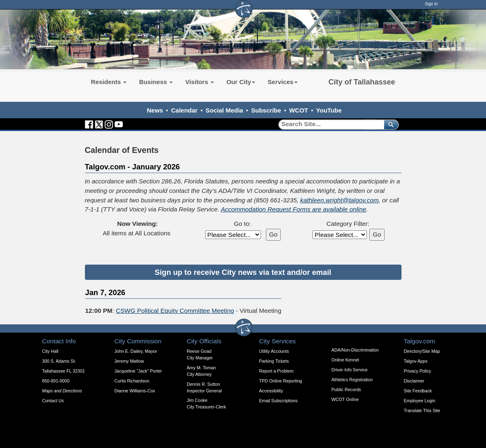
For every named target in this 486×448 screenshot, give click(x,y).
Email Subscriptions (279, 401)
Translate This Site (422, 410)
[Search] (328, 124)
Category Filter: (348, 224)
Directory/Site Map (422, 351)
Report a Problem (277, 371)
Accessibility (271, 391)
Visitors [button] (200, 82)
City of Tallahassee (362, 82)
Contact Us (53, 401)
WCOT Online (345, 399)
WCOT (298, 110)
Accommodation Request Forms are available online (294, 209)
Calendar (184, 110)
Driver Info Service (350, 370)
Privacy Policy (418, 371)
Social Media (224, 110)
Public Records (346, 389)
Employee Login (420, 401)
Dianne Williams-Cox (135, 391)
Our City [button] (241, 82)
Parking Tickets (274, 361)
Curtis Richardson (132, 381)
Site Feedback (418, 391)
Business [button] (156, 82)
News (155, 110)
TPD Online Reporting (281, 381)
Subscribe (266, 110)
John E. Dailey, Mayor (136, 351)
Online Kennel (345, 360)
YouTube (329, 110)
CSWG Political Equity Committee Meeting (175, 311)
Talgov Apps (416, 361)
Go (273, 234)
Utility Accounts (274, 351)
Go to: (242, 224)
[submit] (390, 124)
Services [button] (283, 82)
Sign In (431, 4)
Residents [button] (109, 82)
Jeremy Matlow (129, 361)
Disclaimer (414, 381)
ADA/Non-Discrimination (355, 350)
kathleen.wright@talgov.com (339, 200)
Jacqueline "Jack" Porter (138, 371)
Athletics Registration (352, 380)
